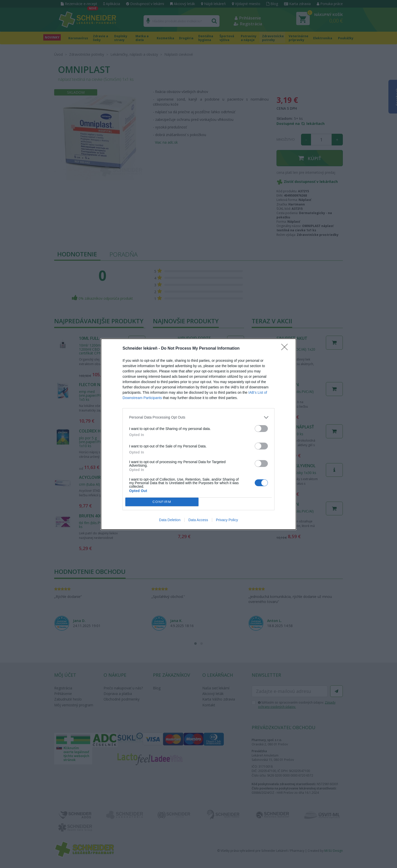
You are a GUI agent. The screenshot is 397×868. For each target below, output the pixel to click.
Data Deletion (170, 520)
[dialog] (198, 434)
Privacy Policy (227, 520)
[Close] (286, 348)
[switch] (261, 428)
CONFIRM (162, 502)
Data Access (198, 520)
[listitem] (198, 417)
